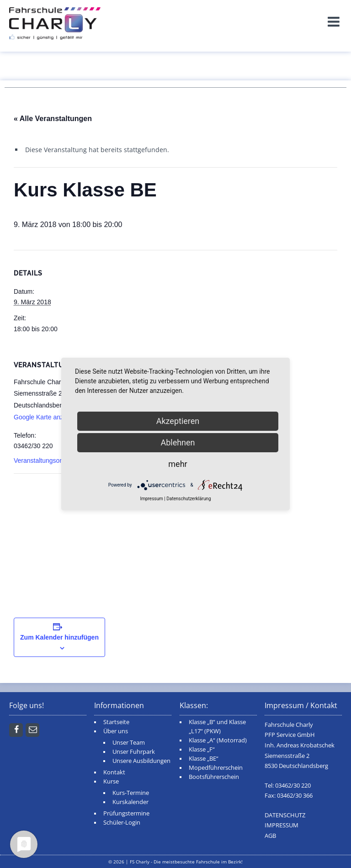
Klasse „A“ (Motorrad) (218, 740)
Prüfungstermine (126, 813)
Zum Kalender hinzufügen (59, 637)
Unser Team (129, 743)
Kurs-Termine (131, 793)
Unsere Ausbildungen (141, 761)
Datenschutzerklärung (189, 499)
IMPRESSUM (282, 825)
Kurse (111, 781)
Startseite (116, 722)
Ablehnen (178, 442)
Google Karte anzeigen (46, 417)
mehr (178, 464)
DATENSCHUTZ (285, 815)
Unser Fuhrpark (134, 752)
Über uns (116, 731)
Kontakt (114, 772)
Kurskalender (130, 802)
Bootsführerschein (214, 777)
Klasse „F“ (202, 749)
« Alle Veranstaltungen (53, 119)
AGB (270, 836)
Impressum (151, 499)
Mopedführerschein (216, 768)
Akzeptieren (178, 421)
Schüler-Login (122, 823)
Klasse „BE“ (204, 759)
